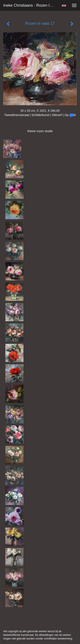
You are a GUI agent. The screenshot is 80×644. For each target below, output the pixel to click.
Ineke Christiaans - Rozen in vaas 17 (31, 5)
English (64, 6)
